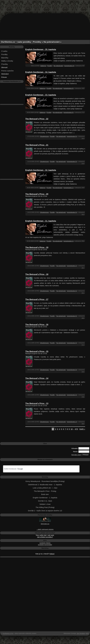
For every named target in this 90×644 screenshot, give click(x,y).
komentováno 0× (69, 66)
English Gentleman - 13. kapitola (41, 95)
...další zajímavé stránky (45, 529)
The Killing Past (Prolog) (45, 507)
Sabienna (43, 66)
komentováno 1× (69, 188)
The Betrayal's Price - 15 (37, 351)
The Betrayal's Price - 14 (37, 378)
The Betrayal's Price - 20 (37, 194)
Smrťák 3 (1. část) (45, 501)
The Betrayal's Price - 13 (37, 403)
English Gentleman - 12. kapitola (41, 170)
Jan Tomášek (81, 633)
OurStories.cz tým (8, 633)
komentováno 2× (72, 266)
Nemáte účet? (76, 455)
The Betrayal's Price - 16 (37, 325)
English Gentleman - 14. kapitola (41, 72)
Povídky (4, 54)
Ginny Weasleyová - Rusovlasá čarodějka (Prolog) (45, 481)
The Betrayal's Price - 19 (37, 247)
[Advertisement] (45, 5)
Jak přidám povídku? (45, 537)
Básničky (5, 58)
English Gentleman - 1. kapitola (45, 498)
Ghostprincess (44, 136)
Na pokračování (58, 66)
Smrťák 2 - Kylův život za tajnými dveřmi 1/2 (45, 511)
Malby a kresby (7, 61)
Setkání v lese (45, 504)
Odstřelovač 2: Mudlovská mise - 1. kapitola (45, 485)
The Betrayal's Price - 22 (37, 119)
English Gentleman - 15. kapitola (41, 49)
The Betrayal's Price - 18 (37, 274)
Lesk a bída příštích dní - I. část (45, 488)
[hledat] (38, 469)
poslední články (45, 543)
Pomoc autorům (7, 71)
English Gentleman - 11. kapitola (41, 221)
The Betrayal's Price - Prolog (45, 491)
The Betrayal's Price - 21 (37, 145)
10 (72, 429)
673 (76, 429)
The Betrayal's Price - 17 (37, 299)
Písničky (5, 64)
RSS (87, 633)
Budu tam (45, 494)
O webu (4, 51)
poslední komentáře (45, 545)
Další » (82, 429)
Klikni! (52, 554)
